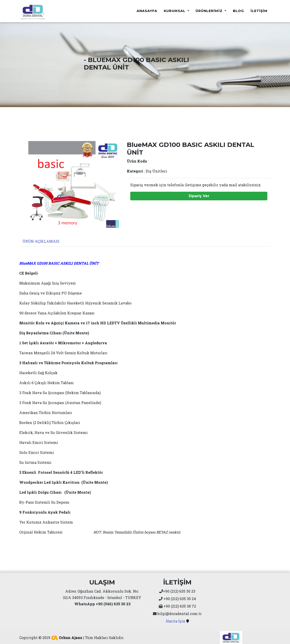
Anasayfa (147, 10)
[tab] (40, 240)
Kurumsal (175, 10)
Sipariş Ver (199, 195)
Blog (238, 10)
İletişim (259, 10)
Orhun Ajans (67, 637)
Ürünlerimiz (210, 10)
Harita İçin (176, 620)
